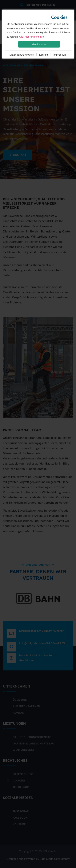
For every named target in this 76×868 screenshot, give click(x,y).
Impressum (60, 55)
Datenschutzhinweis (22, 55)
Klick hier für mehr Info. (32, 36)
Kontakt (44, 55)
